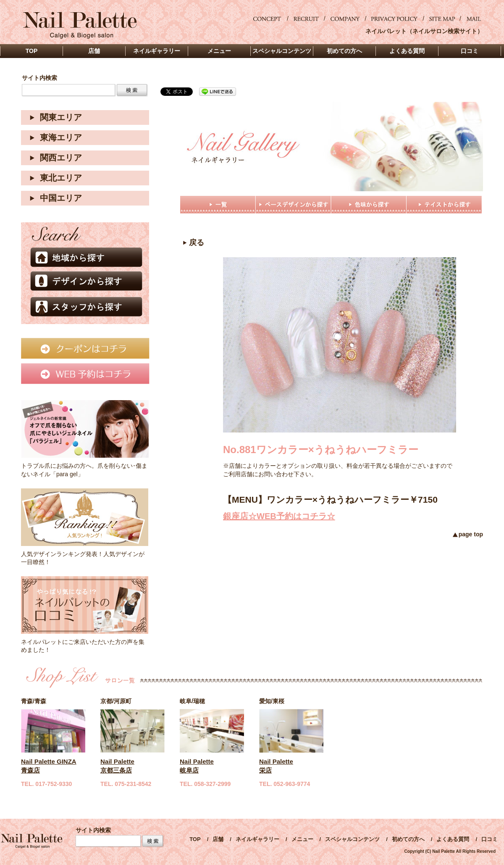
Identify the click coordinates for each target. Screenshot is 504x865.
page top (471, 534)
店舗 (218, 839)
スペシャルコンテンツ (352, 839)
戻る (197, 243)
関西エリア (61, 158)
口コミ (490, 839)
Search (153, 841)
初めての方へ (408, 839)
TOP (195, 839)
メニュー (302, 839)
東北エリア (61, 178)
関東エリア (61, 117)
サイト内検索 (39, 78)
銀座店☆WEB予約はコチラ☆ (279, 516)
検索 (132, 90)
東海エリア (61, 137)
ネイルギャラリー (257, 839)
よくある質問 (453, 839)
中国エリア (61, 198)
